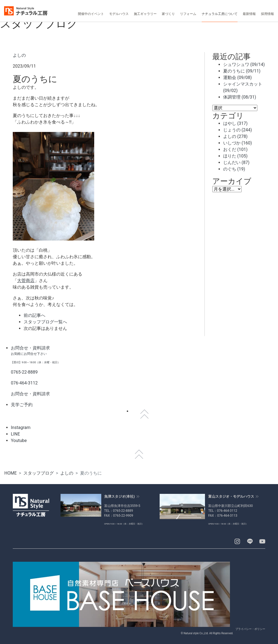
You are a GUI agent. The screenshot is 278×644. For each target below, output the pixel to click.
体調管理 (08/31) (240, 97)
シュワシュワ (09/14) (244, 64)
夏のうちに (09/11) (242, 71)
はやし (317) (235, 123)
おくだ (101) (235, 149)
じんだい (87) (236, 162)
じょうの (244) (238, 130)
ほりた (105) (235, 156)
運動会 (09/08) (238, 78)
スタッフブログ (39, 473)
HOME (10, 473)
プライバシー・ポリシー (250, 629)
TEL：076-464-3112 (223, 511)
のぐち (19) (234, 169)
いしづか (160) (238, 143)
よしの (19, 55)
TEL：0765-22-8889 (119, 511)
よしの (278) (235, 136)
